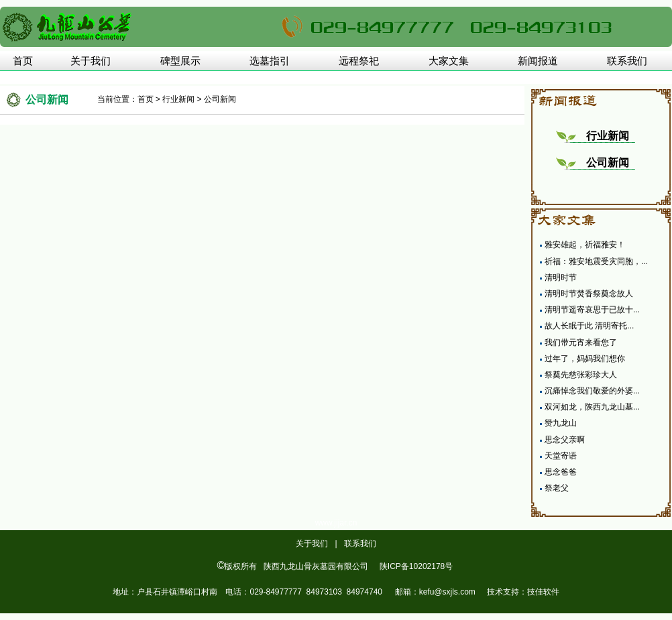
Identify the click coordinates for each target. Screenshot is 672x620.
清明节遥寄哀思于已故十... (592, 310)
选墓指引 (270, 61)
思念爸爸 (561, 472)
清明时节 (561, 277)
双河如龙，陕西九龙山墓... (592, 407)
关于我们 (91, 61)
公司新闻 (220, 99)
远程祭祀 (359, 61)
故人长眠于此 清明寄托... (589, 326)
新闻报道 (538, 61)
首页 (23, 61)
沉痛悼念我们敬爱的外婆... (592, 391)
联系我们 (627, 61)
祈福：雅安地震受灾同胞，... (596, 261)
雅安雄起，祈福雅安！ (585, 245)
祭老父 (557, 488)
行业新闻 (178, 99)
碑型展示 (180, 61)
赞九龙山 (561, 423)
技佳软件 (543, 592)
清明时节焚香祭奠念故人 (589, 294)
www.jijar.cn (336, 523)
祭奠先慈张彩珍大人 (581, 375)
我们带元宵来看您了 (581, 343)
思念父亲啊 (565, 440)
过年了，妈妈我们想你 (585, 359)
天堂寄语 (561, 456)
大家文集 (449, 61)
